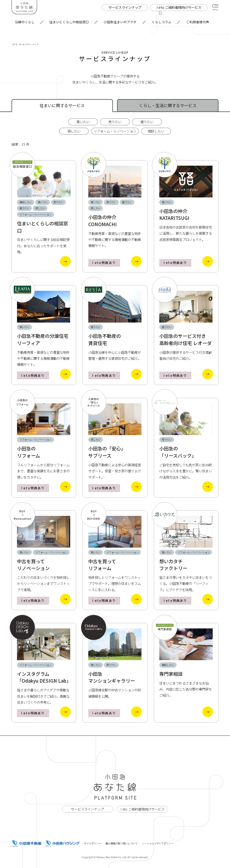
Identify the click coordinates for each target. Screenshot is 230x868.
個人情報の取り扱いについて (122, 843)
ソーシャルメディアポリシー (158, 843)
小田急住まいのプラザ (120, 22)
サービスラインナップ (87, 809)
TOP (14, 44)
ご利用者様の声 (198, 22)
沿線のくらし (25, 22)
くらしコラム (161, 22)
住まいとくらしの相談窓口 (69, 22)
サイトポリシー (93, 843)
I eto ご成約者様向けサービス (143, 809)
